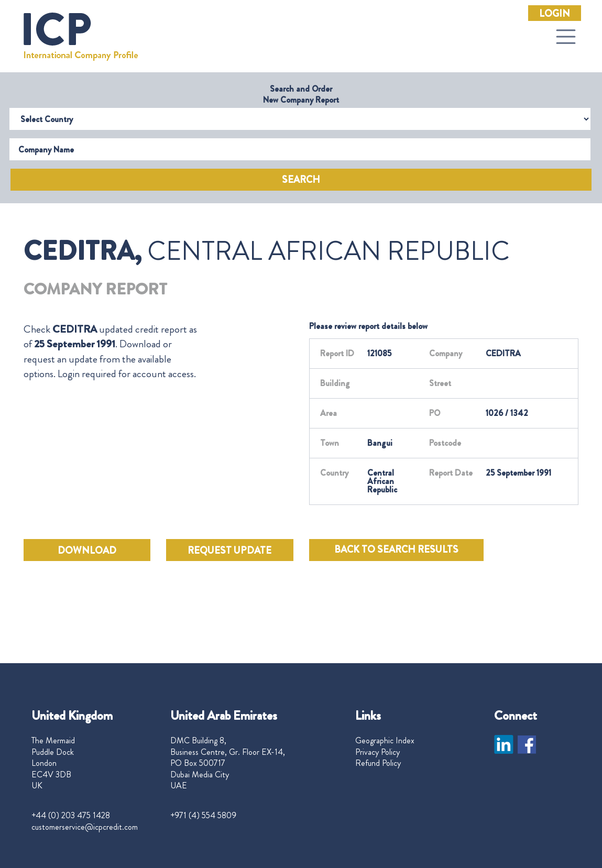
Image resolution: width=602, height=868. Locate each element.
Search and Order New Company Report (301, 94)
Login (555, 14)
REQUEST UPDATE (229, 551)
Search (301, 180)
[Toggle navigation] (566, 37)
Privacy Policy (377, 752)
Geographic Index (385, 741)
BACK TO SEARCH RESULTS (396, 550)
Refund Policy (378, 763)
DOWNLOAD (87, 551)
